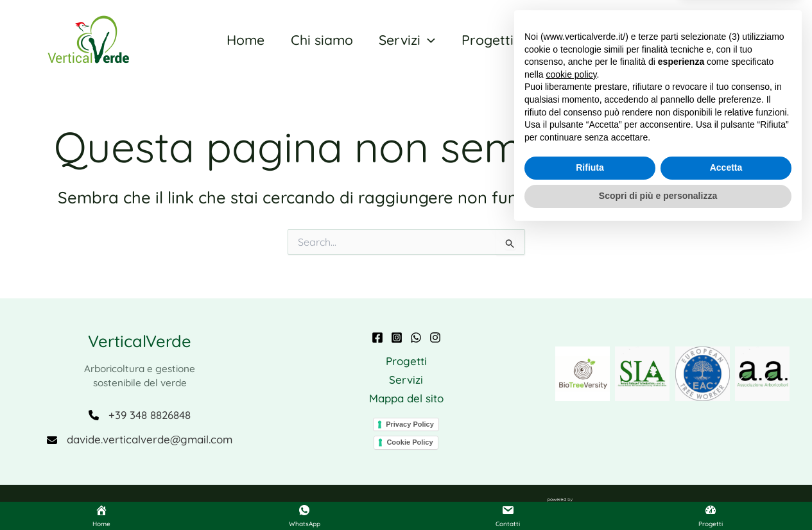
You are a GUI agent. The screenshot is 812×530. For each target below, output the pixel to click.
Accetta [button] (726, 467)
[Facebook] (377, 338)
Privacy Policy (410, 423)
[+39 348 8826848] (140, 415)
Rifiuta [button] (590, 467)
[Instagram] (397, 338)
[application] (425, 40)
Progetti (406, 361)
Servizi (406, 380)
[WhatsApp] (416, 338)
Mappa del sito (406, 398)
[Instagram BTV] (435, 338)
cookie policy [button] (571, 373)
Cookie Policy (410, 442)
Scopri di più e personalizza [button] (658, 495)
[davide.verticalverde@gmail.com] (140, 440)
